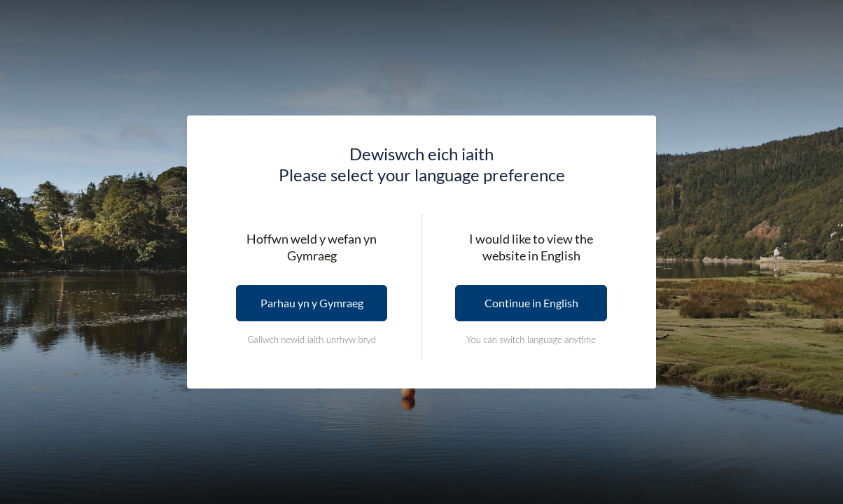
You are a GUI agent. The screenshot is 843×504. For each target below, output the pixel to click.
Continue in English (531, 303)
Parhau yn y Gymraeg (312, 303)
